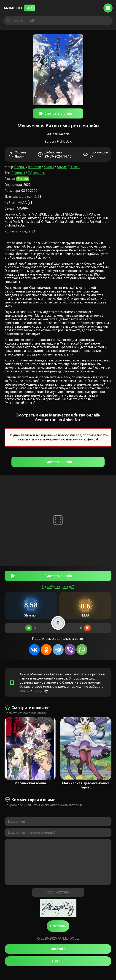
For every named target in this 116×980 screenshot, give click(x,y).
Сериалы (18, 173)
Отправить (58, 935)
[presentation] (10, 753)
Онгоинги (58, 958)
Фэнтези (35, 167)
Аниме (62, 167)
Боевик (20, 167)
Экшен (75, 167)
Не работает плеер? (58, 586)
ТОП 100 (58, 970)
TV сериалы (37, 173)
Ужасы (49, 167)
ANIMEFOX (19, 8)
